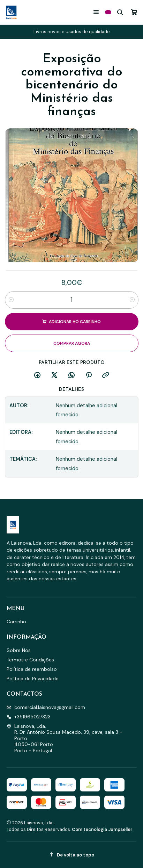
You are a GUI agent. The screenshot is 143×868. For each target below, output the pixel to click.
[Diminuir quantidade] (11, 300)
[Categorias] (108, 12)
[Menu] (96, 12)
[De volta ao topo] (72, 855)
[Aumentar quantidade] (132, 300)
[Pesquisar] (120, 12)
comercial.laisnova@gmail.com (46, 707)
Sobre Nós (19, 650)
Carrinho (16, 622)
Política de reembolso (32, 669)
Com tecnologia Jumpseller (102, 829)
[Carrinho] (134, 12)
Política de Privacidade (33, 679)
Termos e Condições (30, 660)
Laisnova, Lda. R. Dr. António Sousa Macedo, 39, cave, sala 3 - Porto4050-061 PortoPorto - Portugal (65, 738)
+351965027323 (29, 717)
